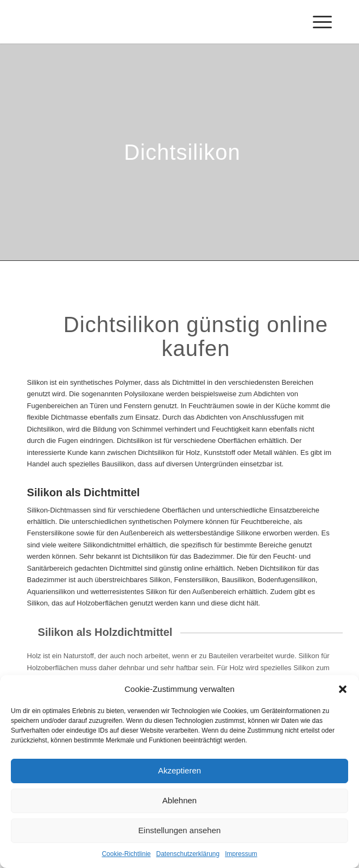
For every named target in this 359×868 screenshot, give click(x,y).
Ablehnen (179, 800)
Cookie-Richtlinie (126, 854)
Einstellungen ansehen (180, 830)
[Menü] (317, 22)
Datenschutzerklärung (188, 854)
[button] (343, 689)
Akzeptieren (179, 770)
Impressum (241, 854)
